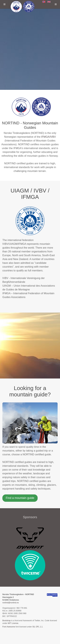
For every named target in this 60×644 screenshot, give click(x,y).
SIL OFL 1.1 (37, 627)
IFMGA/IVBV (48, 137)
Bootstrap (6, 621)
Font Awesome (9, 627)
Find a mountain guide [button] (20, 498)
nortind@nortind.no (11, 603)
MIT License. (13, 623)
